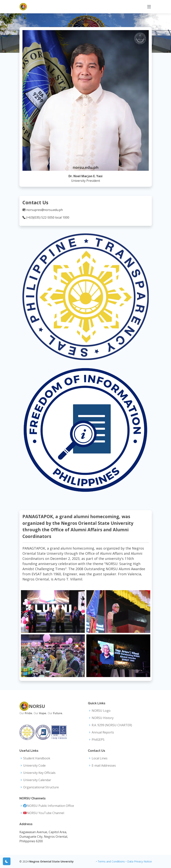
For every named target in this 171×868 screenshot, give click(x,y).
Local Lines (100, 758)
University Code (34, 765)
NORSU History (103, 718)
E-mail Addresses (104, 765)
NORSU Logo (101, 711)
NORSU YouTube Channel (46, 813)
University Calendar (37, 780)
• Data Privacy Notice (139, 861)
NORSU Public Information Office (51, 806)
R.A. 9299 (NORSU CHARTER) (112, 725)
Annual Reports (103, 732)
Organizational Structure (41, 787)
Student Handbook (37, 758)
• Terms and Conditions (110, 861)
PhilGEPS (98, 740)
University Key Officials (39, 773)
